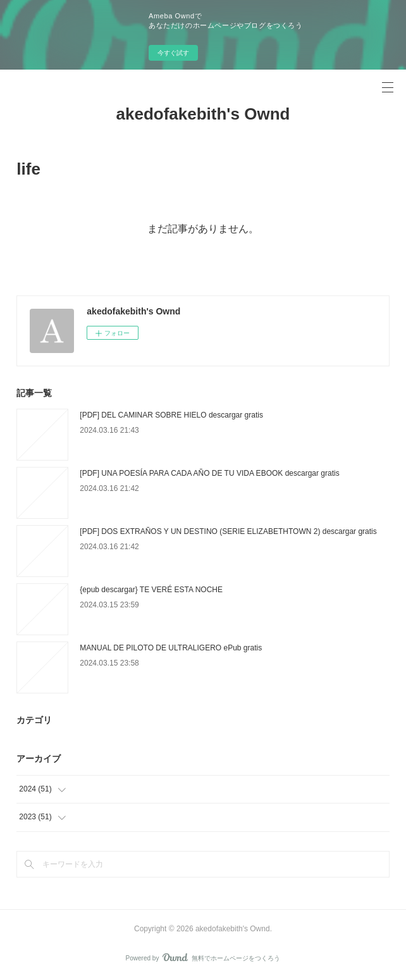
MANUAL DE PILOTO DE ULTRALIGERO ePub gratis (171, 648)
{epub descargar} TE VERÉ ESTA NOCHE (151, 590)
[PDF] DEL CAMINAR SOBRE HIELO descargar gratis (171, 415)
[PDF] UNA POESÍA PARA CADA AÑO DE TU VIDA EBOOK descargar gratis (209, 473)
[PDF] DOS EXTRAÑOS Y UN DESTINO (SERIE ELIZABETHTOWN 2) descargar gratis (228, 531)
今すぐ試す (173, 53)
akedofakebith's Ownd (203, 114)
